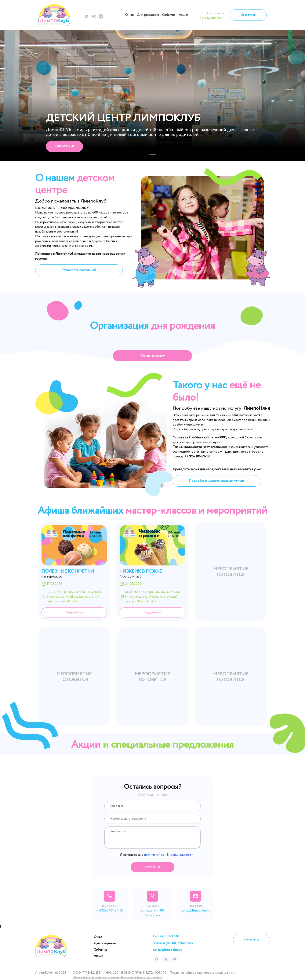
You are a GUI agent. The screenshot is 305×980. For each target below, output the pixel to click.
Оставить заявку (153, 356)
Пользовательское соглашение (96, 977)
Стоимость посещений (79, 270)
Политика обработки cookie (141, 977)
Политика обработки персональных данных (202, 973)
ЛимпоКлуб (44, 973)
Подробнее (74, 612)
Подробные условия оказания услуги (216, 481)
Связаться (248, 15)
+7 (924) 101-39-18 (211, 18)
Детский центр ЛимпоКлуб (123, 118)
